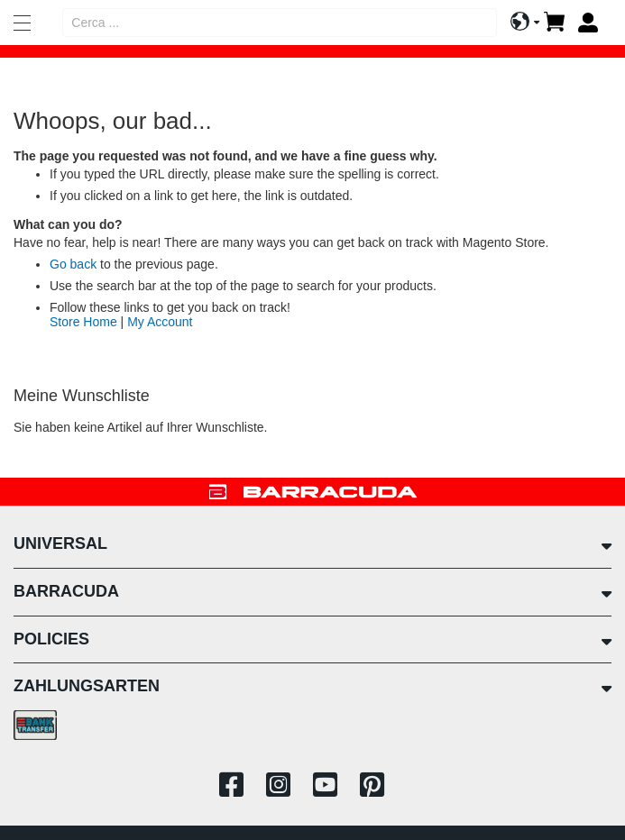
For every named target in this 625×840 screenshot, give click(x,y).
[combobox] (280, 23)
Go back (73, 264)
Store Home (83, 322)
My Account (160, 322)
